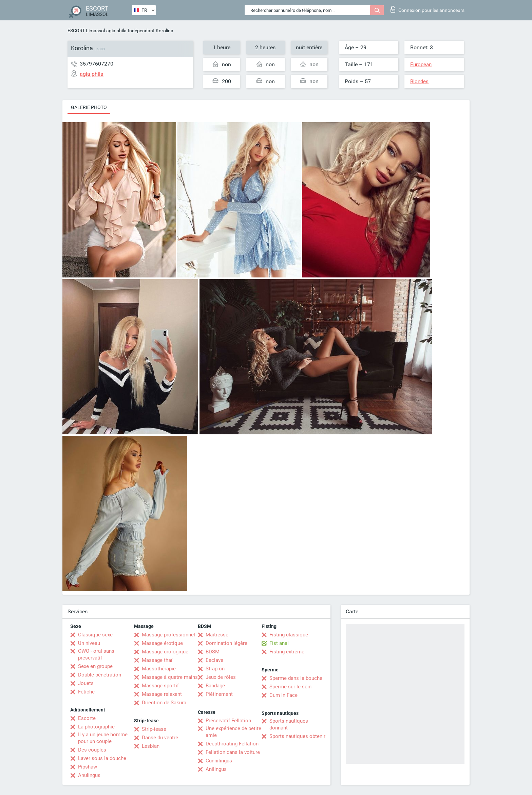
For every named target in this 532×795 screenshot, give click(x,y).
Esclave (214, 660)
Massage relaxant (162, 694)
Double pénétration (100, 675)
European (421, 65)
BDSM (213, 652)
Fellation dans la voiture (233, 752)
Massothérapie (159, 669)
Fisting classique (289, 635)
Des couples (92, 750)
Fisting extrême (287, 652)
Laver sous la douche (102, 758)
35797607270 (97, 64)
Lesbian (151, 746)
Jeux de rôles (221, 677)
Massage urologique (165, 652)
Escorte (87, 718)
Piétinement (219, 694)
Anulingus (89, 775)
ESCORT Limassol (86, 31)
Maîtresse (217, 635)
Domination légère (226, 643)
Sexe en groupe (95, 666)
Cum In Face (283, 695)
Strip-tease (154, 729)
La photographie (96, 727)
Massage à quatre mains (170, 677)
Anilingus (216, 769)
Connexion (427, 9)
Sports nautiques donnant (289, 724)
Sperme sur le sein (290, 687)
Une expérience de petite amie (233, 732)
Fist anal (279, 643)
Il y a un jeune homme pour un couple (103, 738)
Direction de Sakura (164, 703)
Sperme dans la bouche (296, 678)
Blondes (419, 82)
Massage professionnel (168, 635)
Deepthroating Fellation (232, 744)
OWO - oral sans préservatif (96, 654)
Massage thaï (157, 660)
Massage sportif (160, 686)
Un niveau (89, 643)
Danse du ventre (160, 738)
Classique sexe (95, 635)
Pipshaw (88, 767)
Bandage (215, 686)
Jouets (86, 683)
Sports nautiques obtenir (297, 736)
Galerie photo (89, 107)
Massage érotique (162, 643)
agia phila (116, 31)
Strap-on (215, 669)
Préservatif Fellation (228, 721)
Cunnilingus (219, 761)
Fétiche (86, 692)
